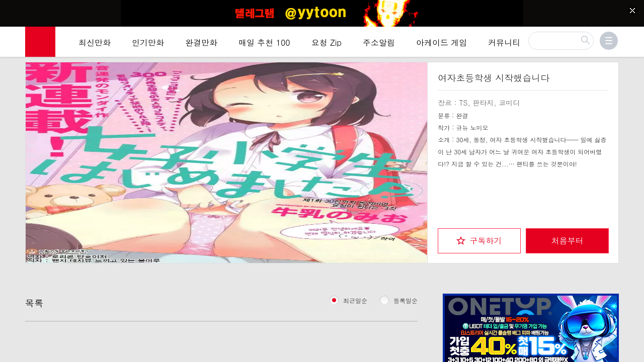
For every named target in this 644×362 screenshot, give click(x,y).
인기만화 (148, 42)
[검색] (561, 41)
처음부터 (568, 241)
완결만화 (201, 42)
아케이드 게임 (441, 42)
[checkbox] (479, 241)
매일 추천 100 (264, 42)
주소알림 (379, 42)
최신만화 (95, 42)
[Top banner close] (632, 11)
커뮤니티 (504, 42)
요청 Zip (327, 42)
